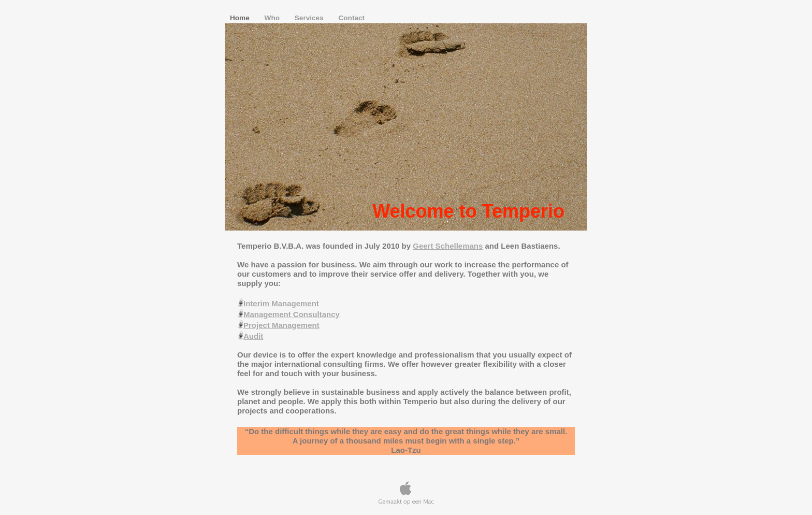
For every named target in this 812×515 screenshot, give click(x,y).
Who (273, 18)
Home (241, 18)
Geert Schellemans (448, 246)
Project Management (281, 325)
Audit (253, 336)
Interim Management (281, 303)
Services (310, 18)
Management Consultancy (292, 314)
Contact (351, 18)
